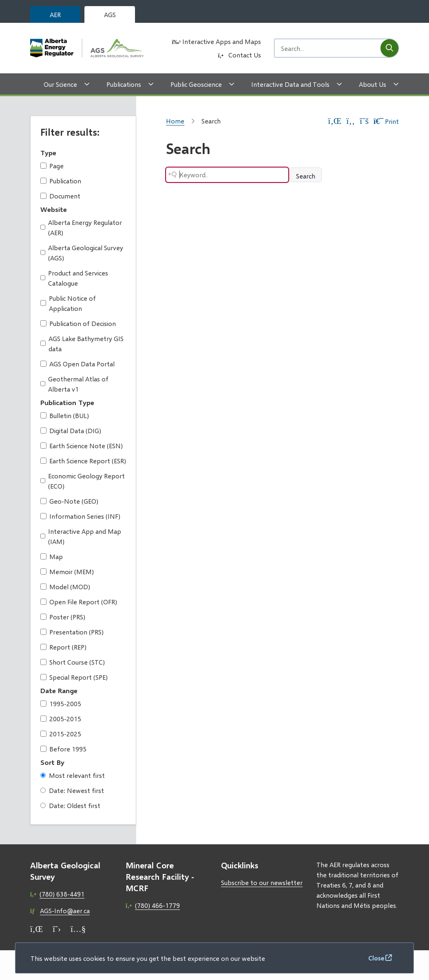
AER (55, 14)
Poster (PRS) (63, 617)
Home (175, 121)
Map (52, 556)
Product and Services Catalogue (74, 278)
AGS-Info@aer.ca (65, 911)
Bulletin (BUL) (65, 415)
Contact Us (245, 55)
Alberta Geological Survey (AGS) (82, 253)
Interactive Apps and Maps (222, 41)
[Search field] (327, 48)
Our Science (60, 84)
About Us (373, 84)
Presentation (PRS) (72, 632)
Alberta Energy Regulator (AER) (81, 227)
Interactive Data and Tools (290, 84)
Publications (124, 84)
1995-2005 (61, 704)
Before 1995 (63, 749)
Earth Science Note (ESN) (82, 446)
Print (386, 121)
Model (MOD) (65, 587)
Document (60, 196)
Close (376, 958)
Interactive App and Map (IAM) (81, 536)
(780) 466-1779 (157, 905)
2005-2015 (61, 719)
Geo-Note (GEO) (69, 501)
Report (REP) (63, 647)
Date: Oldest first (70, 805)
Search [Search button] (306, 176)
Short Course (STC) (73, 662)
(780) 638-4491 (62, 894)
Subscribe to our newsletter (262, 882)
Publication (61, 181)
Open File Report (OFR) (79, 602)
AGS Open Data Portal (77, 364)
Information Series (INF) (80, 516)
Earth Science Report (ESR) (83, 461)
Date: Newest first (72, 790)
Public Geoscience (196, 84)
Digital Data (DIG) (71, 431)
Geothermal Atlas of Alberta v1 (75, 384)
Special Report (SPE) (74, 677)
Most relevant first (73, 775)
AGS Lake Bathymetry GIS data (82, 344)
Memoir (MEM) (67, 571)
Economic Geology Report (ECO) (83, 481)
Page (52, 166)
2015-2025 (61, 734)
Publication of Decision (78, 323)
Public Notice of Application (68, 303)
